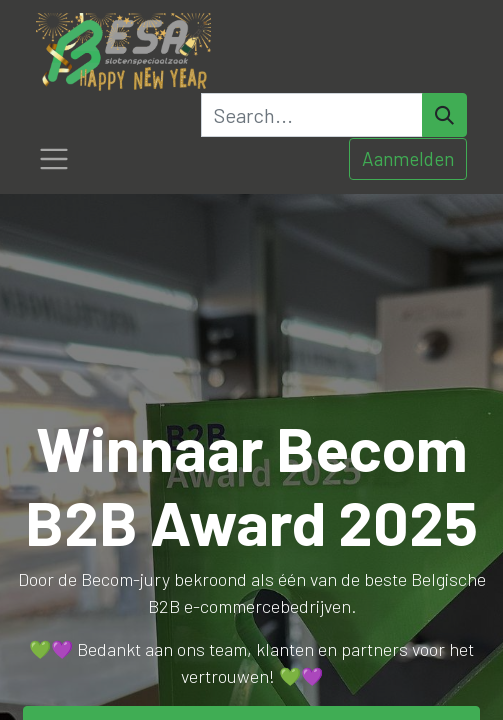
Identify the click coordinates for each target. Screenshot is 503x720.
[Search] (444, 115)
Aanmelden (408, 158)
